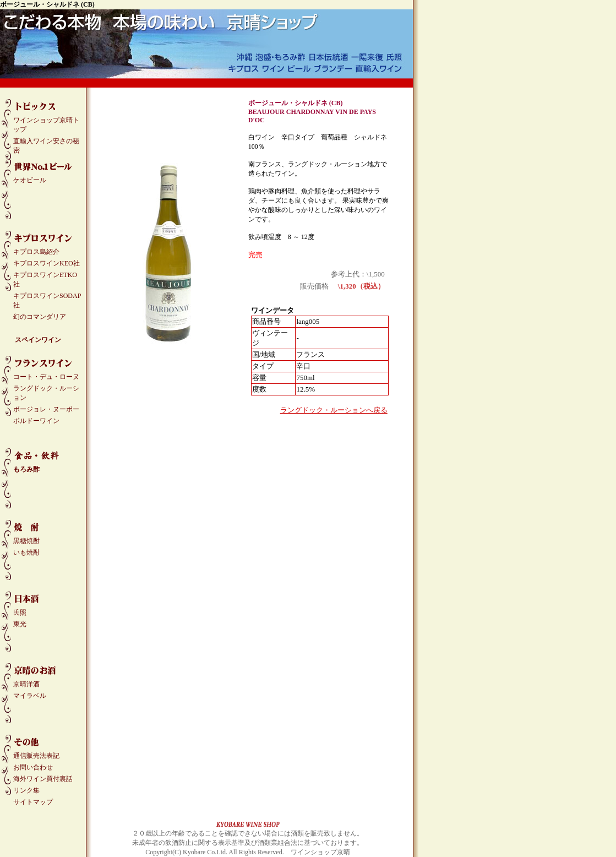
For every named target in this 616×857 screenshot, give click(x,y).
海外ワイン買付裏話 (43, 779)
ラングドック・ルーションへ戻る (334, 410)
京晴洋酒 (26, 684)
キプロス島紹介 (36, 252)
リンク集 (26, 790)
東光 (20, 624)
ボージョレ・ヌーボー (46, 409)
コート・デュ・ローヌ (46, 377)
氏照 (20, 612)
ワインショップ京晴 (320, 852)
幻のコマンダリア (40, 317)
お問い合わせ (33, 767)
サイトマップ (33, 802)
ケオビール (30, 180)
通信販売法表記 (36, 756)
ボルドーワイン (36, 421)
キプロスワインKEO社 (47, 263)
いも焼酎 (26, 552)
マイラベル (30, 696)
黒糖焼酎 (26, 541)
